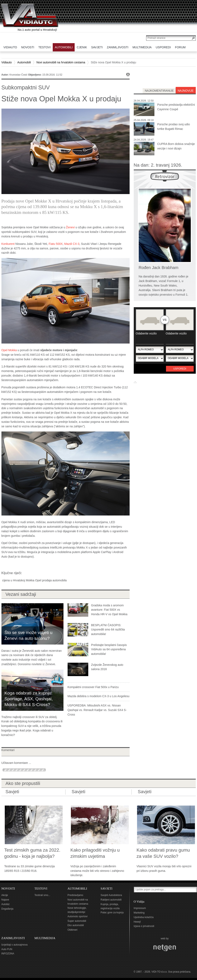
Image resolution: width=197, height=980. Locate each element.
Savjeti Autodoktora (111, 895)
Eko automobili (76, 925)
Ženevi (70, 227)
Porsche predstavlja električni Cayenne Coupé (176, 107)
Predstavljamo (75, 895)
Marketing (139, 913)
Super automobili (77, 921)
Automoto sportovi (78, 916)
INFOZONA (8, 954)
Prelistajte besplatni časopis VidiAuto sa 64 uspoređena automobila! (109, 649)
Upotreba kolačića (144, 917)
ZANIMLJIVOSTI (13, 938)
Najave (5, 900)
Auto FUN (7, 949)
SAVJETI (107, 889)
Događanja (7, 909)
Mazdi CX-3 (72, 244)
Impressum (140, 908)
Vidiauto (7, 62)
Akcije (5, 895)
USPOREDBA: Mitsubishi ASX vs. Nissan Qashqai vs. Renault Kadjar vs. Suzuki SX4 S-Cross (97, 710)
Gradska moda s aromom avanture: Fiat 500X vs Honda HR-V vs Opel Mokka (109, 610)
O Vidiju (139, 902)
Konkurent (8, 244)
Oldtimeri (73, 930)
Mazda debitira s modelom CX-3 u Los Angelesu (99, 696)
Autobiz (6, 904)
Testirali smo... (42, 895)
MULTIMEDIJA (45, 938)
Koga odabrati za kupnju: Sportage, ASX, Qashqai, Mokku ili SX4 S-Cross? (29, 699)
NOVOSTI (8, 889)
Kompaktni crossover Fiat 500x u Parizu (93, 687)
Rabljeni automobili (111, 900)
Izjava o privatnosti (144, 926)
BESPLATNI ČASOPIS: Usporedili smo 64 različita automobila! (108, 630)
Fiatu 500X (56, 244)
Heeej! (137, 922)
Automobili (24, 62)
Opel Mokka (9, 350)
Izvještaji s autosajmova (15, 945)
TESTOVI (41, 889)
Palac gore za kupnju (112, 912)
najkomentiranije (159, 91)
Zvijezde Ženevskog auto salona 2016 (107, 667)
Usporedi (180, 369)
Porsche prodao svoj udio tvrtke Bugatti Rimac (174, 127)
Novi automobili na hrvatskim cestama (61, 62)
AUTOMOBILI (77, 889)
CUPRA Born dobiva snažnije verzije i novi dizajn (176, 146)
